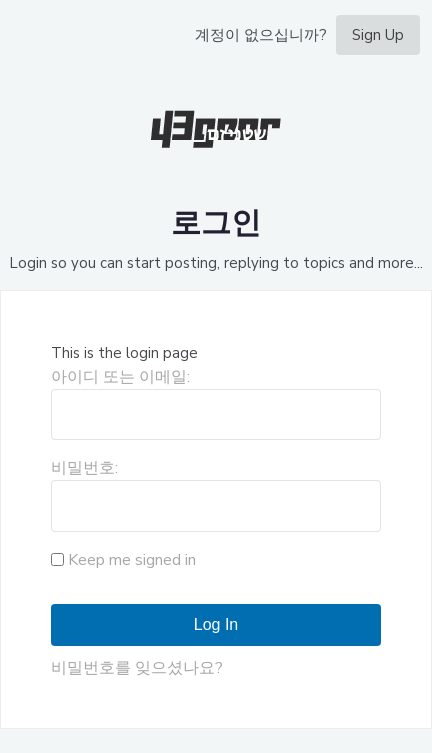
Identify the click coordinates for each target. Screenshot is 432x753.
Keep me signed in (132, 560)
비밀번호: (84, 468)
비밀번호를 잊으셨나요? (137, 668)
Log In (216, 624)
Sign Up (378, 35)
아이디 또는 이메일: (120, 377)
